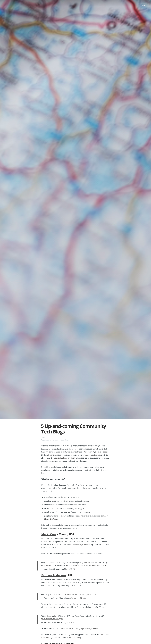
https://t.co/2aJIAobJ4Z (66, 594)
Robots (105, 452)
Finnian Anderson (54, 575)
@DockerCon (49, 565)
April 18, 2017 (69, 622)
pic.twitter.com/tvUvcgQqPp (52, 619)
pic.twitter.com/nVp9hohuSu (86, 594)
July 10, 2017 (70, 569)
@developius (52, 616)
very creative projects (79, 545)
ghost (66, 440)
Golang (51, 455)
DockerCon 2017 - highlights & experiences (80, 628)
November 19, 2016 (79, 598)
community (56, 440)
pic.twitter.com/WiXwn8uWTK (95, 565)
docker (49, 440)
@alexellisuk (87, 563)
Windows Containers (91, 455)
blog (62, 440)
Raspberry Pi (89, 452)
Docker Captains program (64, 458)
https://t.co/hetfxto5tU (74, 565)
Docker (98, 452)
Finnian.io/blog (75, 638)
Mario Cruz (49, 534)
